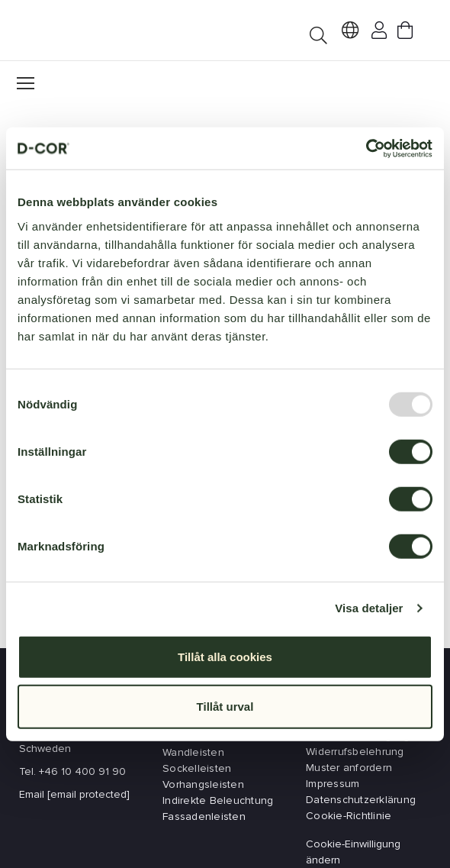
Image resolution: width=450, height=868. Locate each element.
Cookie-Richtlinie (349, 816)
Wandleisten (193, 752)
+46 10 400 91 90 (82, 771)
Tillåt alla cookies (225, 656)
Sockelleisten (197, 768)
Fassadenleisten (204, 816)
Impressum (333, 784)
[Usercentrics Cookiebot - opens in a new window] (366, 148)
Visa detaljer (369, 608)
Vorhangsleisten (203, 784)
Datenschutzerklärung (361, 800)
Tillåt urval (225, 707)
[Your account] (376, 33)
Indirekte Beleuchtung (218, 800)
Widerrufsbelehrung (355, 752)
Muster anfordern (349, 768)
